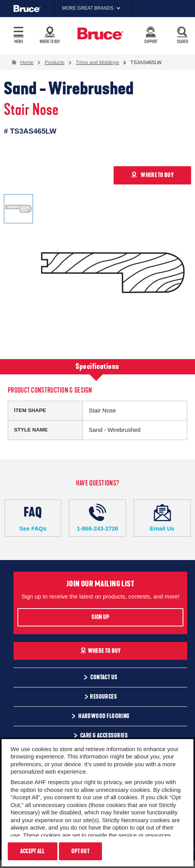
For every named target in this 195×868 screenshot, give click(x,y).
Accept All (33, 851)
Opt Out (80, 851)
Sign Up (100, 617)
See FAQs (33, 518)
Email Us (162, 518)
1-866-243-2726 (97, 518)
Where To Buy (101, 651)
